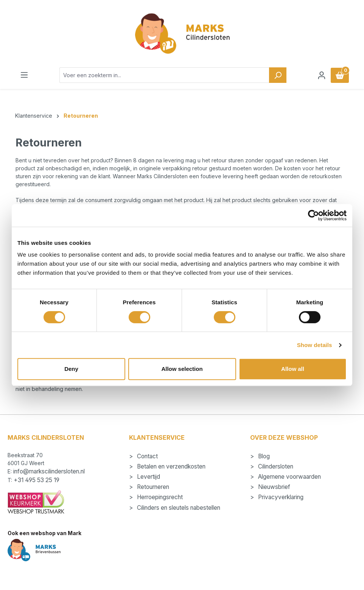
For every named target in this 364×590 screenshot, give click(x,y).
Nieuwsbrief (273, 487)
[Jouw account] (322, 75)
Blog (263, 456)
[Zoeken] (278, 75)
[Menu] (24, 75)
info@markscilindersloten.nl (49, 471)
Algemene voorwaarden (289, 477)
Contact (147, 456)
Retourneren (152, 487)
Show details (315, 345)
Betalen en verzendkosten (170, 466)
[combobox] (164, 75)
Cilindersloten (275, 466)
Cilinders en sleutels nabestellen (178, 508)
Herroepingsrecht (159, 497)
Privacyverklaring (280, 497)
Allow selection (182, 369)
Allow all (293, 369)
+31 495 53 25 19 (37, 480)
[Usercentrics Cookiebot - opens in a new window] (313, 215)
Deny (71, 369)
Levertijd (148, 477)
